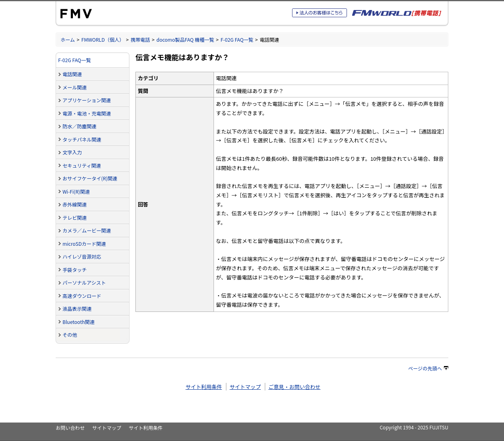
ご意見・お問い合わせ (294, 387)
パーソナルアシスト (84, 282)
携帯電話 (140, 39)
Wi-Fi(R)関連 (76, 191)
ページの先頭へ (428, 368)
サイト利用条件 (204, 387)
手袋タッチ (75, 270)
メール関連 (75, 87)
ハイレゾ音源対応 (82, 256)
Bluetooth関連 (79, 322)
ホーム (68, 39)
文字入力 (72, 152)
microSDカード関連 (84, 244)
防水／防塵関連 (80, 126)
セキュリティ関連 (82, 165)
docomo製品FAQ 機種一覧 (185, 39)
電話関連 (72, 74)
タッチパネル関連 (82, 139)
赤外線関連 (75, 204)
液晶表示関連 (77, 308)
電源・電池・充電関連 (87, 113)
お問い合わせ (70, 428)
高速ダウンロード (82, 296)
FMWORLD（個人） (103, 39)
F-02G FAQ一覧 (237, 39)
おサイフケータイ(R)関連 (90, 178)
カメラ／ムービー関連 (87, 230)
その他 (70, 335)
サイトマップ (245, 387)
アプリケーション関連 (87, 100)
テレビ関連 (75, 217)
